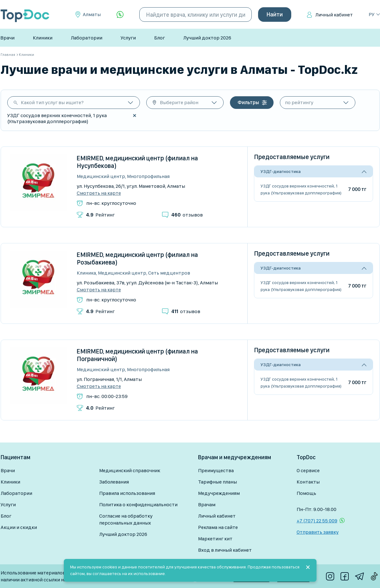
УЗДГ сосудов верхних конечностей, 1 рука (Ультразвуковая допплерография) (301, 189)
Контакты (308, 482)
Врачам (207, 505)
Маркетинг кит (215, 539)
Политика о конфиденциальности (138, 505)
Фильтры (248, 102)
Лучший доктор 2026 (207, 38)
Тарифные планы (217, 482)
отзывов (187, 215)
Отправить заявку (318, 532)
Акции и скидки (19, 527)
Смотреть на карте (99, 193)
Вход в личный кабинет (225, 550)
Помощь (306, 493)
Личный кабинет (334, 15)
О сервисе (308, 470)
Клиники (43, 38)
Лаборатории (87, 38)
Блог (160, 38)
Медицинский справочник (130, 470)
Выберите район (179, 102)
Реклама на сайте (218, 527)
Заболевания (114, 482)
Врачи (7, 38)
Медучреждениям (219, 493)
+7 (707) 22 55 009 (317, 521)
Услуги (128, 38)
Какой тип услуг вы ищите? (52, 102)
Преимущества (216, 470)
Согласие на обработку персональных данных (126, 519)
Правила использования (127, 493)
